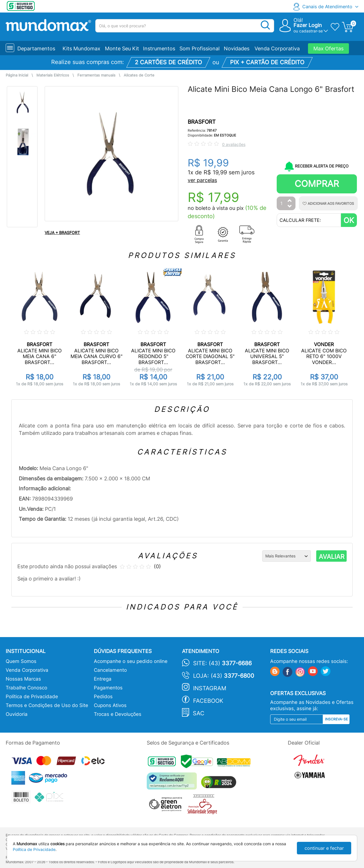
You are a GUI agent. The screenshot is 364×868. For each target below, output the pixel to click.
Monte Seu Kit (122, 48)
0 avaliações (234, 144)
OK (349, 220)
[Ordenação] (287, 556)
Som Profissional (199, 48)
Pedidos (103, 697)
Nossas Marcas (23, 679)
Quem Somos (21, 661)
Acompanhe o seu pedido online (131, 661)
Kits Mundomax (81, 48)
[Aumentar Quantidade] (290, 201)
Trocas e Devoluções (118, 714)
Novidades (237, 48)
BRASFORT (202, 122)
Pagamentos (108, 688)
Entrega (103, 679)
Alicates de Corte (139, 75)
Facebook (208, 701)
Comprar (317, 184)
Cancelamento (110, 670)
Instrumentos (159, 48)
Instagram (210, 688)
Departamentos (36, 48)
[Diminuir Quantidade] (290, 207)
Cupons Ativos (110, 705)
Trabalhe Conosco (26, 688)
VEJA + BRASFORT (62, 232)
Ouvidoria (17, 714)
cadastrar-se (311, 31)
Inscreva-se (336, 719)
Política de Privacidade (32, 697)
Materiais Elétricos (53, 75)
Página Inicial (17, 75)
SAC (199, 713)
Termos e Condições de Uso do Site (47, 705)
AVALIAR (332, 557)
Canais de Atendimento (327, 7)
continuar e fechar (324, 848)
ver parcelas (202, 180)
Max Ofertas (328, 48)
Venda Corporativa (277, 48)
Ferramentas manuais (96, 75)
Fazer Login (308, 25)
